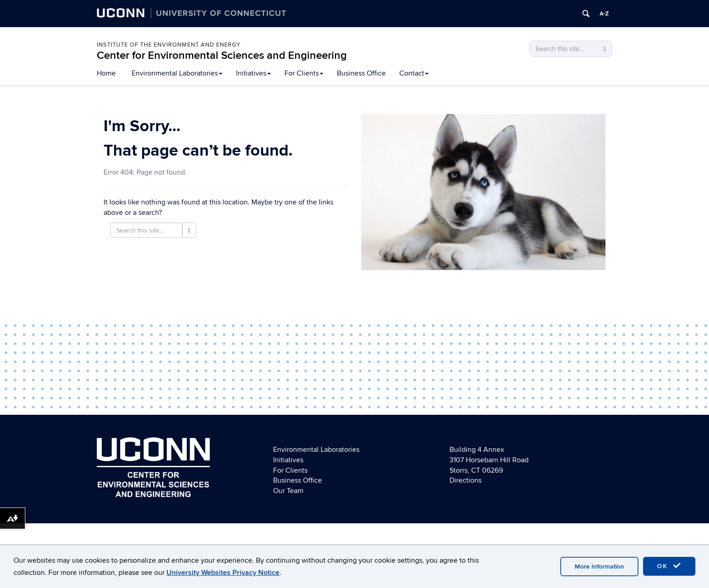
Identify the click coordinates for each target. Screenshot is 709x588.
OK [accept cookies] (669, 566)
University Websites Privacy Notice (223, 573)
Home (106, 73)
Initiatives (253, 73)
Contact (414, 73)
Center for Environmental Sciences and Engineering (222, 55)
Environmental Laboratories (177, 73)
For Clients (304, 73)
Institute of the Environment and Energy (169, 45)
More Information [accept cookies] (599, 567)
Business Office (361, 73)
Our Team (288, 491)
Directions (466, 480)
